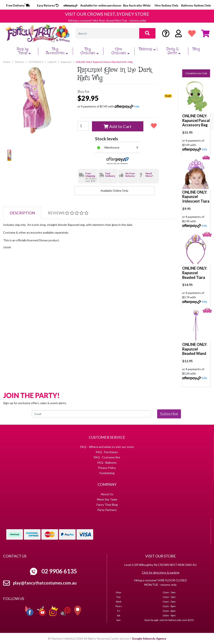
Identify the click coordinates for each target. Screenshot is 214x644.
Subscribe (169, 414)
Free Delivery (18, 5)
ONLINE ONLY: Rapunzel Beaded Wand (195, 349)
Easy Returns (48, 5)
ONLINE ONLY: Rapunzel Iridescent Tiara (196, 197)
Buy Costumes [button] (90, 51)
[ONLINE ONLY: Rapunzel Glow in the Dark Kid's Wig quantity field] (83, 126)
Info (137, 106)
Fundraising (107, 473)
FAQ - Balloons (107, 462)
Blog (196, 49)
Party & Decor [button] (174, 51)
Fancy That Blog (107, 505)
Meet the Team (107, 499)
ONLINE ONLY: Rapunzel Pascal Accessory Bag (196, 120)
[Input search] (107, 33)
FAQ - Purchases (107, 452)
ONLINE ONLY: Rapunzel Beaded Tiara (195, 273)
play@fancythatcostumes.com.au (45, 583)
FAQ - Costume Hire (107, 457)
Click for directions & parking (161, 572)
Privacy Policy (107, 468)
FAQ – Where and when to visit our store (107, 447)
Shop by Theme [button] (24, 51)
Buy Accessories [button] (57, 51)
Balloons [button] (148, 49)
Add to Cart (118, 126)
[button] (154, 126)
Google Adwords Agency (149, 638)
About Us (107, 494)
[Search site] (147, 33)
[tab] (22, 213)
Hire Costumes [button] (121, 51)
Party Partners (107, 510)
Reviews (68, 213)
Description (22, 213)
